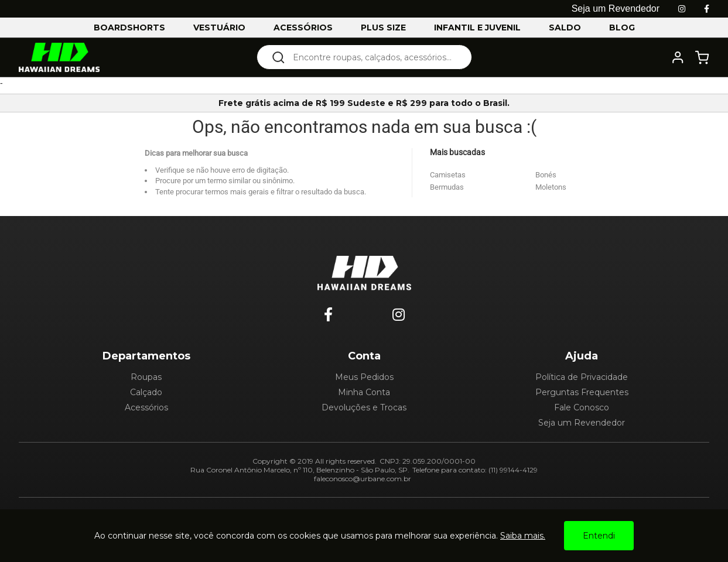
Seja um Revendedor (582, 423)
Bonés (546, 175)
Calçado (146, 392)
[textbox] (372, 57)
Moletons (551, 187)
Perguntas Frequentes (582, 392)
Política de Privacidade (582, 377)
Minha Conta (364, 392)
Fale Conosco (582, 407)
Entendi (599, 536)
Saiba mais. (523, 536)
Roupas (146, 377)
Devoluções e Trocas (364, 407)
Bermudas (447, 187)
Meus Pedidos (364, 377)
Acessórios (146, 407)
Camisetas (448, 175)
